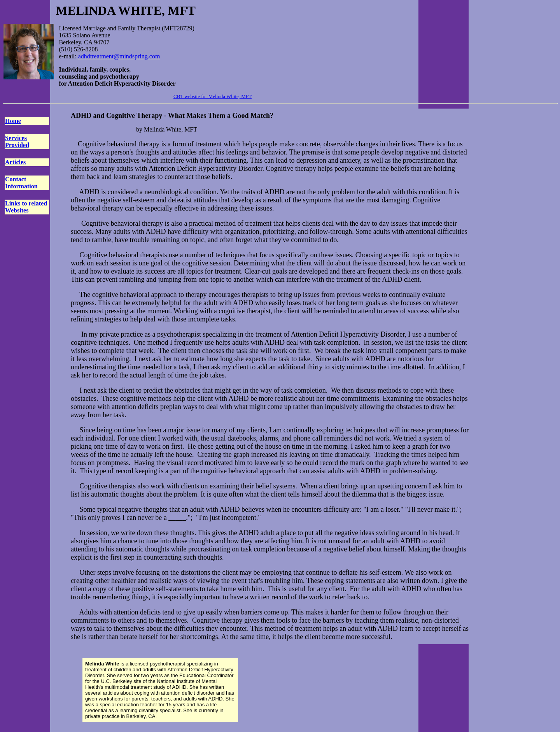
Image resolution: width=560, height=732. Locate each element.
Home (13, 121)
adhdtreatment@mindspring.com (119, 56)
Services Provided (17, 141)
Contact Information (21, 183)
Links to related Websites (26, 207)
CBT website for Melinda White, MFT (213, 96)
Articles (15, 162)
